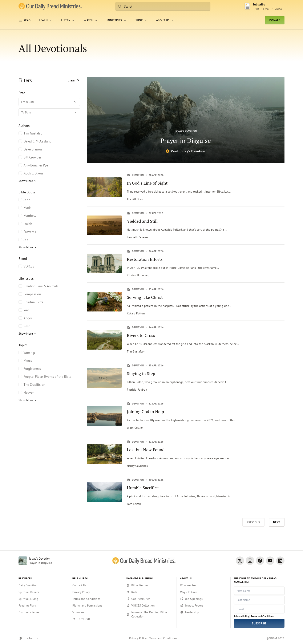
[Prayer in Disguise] (186, 120)
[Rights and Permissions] (96, 605)
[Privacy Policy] (96, 592)
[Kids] (150, 592)
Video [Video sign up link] (278, 9)
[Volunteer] (96, 612)
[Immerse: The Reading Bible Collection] (150, 614)
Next (277, 522)
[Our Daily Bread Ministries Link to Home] (50, 6)
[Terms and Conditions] (96, 599)
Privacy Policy (138, 638)
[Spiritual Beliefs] (42, 592)
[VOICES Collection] (150, 605)
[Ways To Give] (204, 592)
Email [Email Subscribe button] (267, 9)
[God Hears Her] (150, 599)
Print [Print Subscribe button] (256, 9)
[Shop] (142, 20)
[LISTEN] (68, 20)
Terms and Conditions (262, 616)
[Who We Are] (204, 585)
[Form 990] (96, 619)
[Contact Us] (96, 585)
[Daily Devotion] (42, 585)
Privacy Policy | (242, 616)
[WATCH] (91, 20)
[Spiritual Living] (42, 599)
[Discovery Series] (42, 612)
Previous (253, 522)
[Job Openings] (204, 599)
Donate (275, 20)
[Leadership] (204, 612)
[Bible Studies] (150, 585)
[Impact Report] (204, 605)
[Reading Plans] (42, 605)
